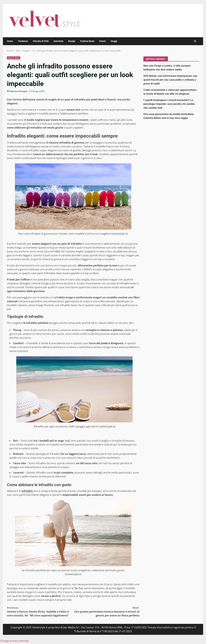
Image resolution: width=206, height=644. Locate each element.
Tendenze (23, 41)
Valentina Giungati (18, 91)
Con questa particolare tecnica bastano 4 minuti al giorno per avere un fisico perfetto (106, 612)
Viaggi (114, 41)
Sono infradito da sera (42, 463)
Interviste (59, 41)
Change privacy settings (14, 641)
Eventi (103, 41)
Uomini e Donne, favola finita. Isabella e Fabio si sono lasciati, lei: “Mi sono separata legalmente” (40, 612)
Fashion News (87, 41)
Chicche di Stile (41, 41)
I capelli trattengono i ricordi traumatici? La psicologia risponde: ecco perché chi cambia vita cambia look (169, 104)
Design (72, 41)
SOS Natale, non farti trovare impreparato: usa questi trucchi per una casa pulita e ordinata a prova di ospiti (170, 80)
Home (10, 41)
